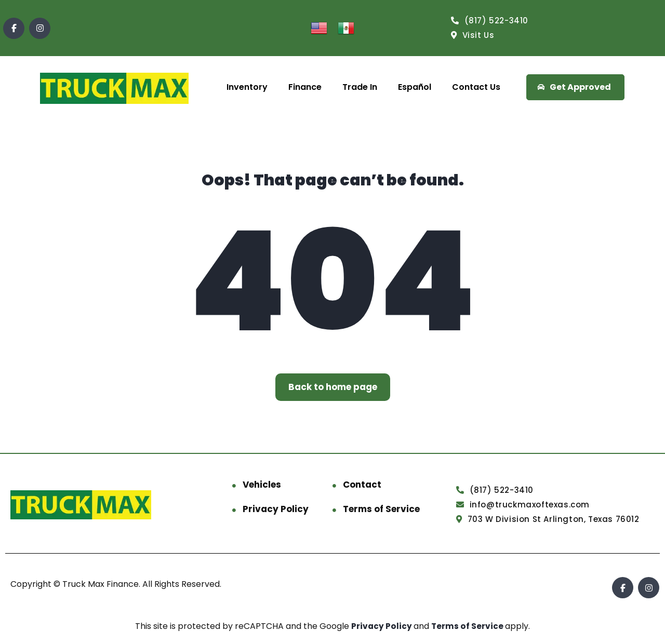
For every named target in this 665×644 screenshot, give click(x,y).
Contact (362, 485)
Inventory (247, 87)
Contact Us (476, 87)
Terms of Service (381, 509)
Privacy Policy (276, 509)
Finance (305, 87)
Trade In (360, 87)
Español (415, 87)
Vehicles (262, 485)
